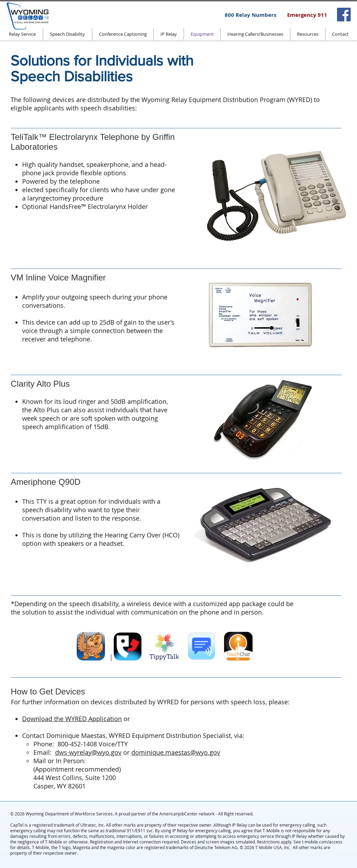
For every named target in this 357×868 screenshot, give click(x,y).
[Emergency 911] (307, 15)
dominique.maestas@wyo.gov (176, 752)
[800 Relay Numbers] (250, 15)
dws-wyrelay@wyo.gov (88, 752)
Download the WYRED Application (72, 719)
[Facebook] (344, 15)
